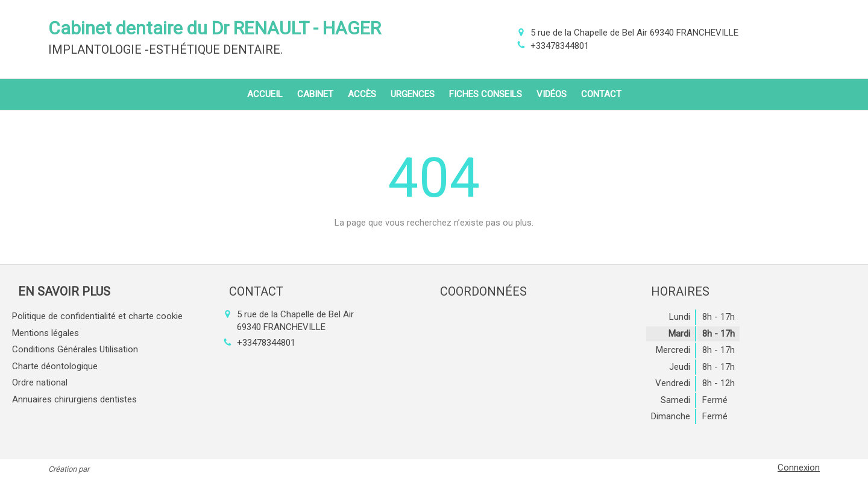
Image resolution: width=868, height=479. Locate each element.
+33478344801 (560, 46)
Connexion (799, 468)
